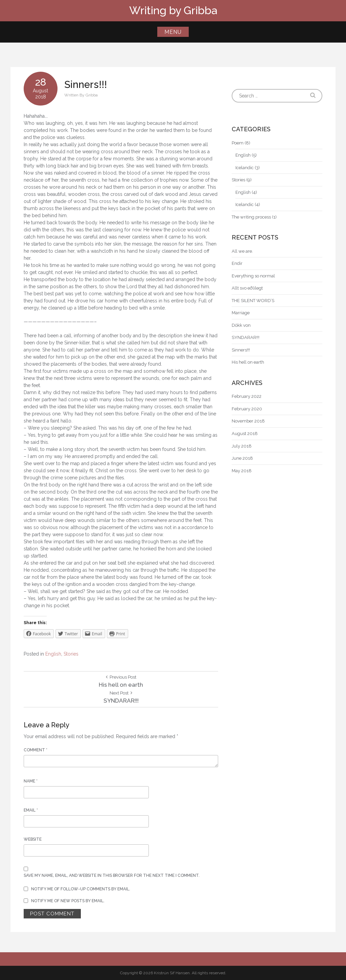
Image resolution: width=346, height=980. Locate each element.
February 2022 (247, 396)
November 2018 (248, 421)
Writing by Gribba (173, 10)
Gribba (92, 95)
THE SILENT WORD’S (253, 301)
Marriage (241, 313)
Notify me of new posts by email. (68, 901)
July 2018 (242, 446)
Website (33, 839)
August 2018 (245, 434)
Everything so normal (253, 276)
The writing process (251, 217)
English (53, 654)
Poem (238, 143)
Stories (71, 654)
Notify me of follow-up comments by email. (81, 889)
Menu (173, 32)
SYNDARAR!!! (246, 337)
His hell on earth (248, 362)
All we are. (242, 251)
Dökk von (241, 325)
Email (31, 810)
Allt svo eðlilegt (247, 288)
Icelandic (245, 168)
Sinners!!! (241, 350)
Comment (36, 750)
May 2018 (242, 471)
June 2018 (242, 458)
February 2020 (247, 409)
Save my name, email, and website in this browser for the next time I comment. (112, 875)
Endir (237, 263)
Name (31, 781)
